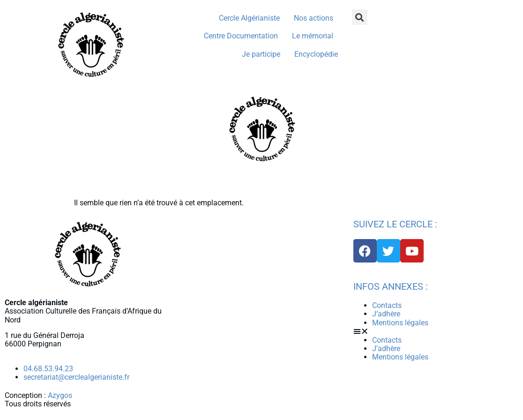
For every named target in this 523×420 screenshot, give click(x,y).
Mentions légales (400, 323)
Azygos (60, 395)
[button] (360, 17)
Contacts (387, 305)
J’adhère (386, 314)
